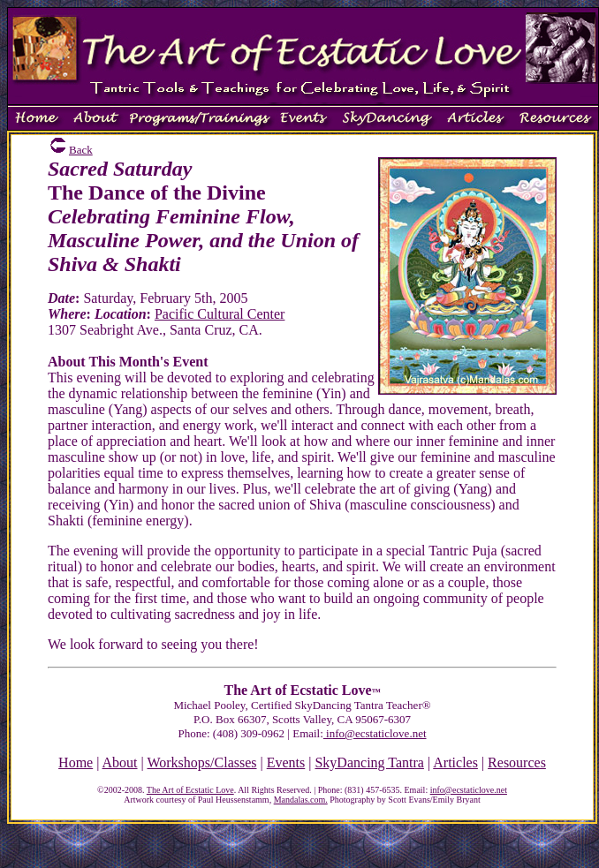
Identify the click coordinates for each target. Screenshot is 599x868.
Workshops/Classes (201, 762)
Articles (455, 762)
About (120, 762)
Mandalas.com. (301, 800)
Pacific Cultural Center (220, 314)
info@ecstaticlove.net (375, 733)
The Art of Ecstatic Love (190, 790)
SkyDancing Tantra (369, 762)
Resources (517, 762)
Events (286, 762)
